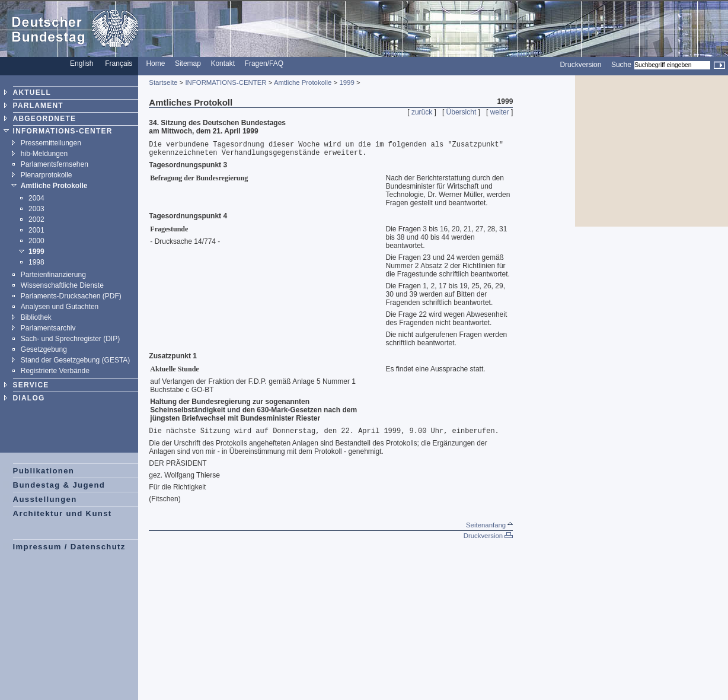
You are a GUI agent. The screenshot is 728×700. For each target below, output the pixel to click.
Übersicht (462, 112)
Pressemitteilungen (51, 143)
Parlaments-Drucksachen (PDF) (71, 296)
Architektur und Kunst (63, 513)
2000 (36, 241)
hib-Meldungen (44, 154)
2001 (36, 230)
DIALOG (29, 398)
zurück (422, 112)
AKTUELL (32, 93)
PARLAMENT (38, 106)
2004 (36, 198)
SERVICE (31, 385)
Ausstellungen (45, 499)
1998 (36, 262)
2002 (36, 219)
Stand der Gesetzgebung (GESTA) (76, 360)
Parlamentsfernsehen (55, 164)
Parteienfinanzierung (53, 275)
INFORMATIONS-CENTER (63, 131)
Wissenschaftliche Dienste (62, 285)
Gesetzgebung (44, 349)
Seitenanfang (489, 525)
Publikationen (44, 471)
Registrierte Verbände (55, 371)
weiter (500, 112)
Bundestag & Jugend (59, 485)
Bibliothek (36, 317)
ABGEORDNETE (45, 119)
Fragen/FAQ (264, 63)
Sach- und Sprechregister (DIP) (70, 339)
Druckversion (580, 65)
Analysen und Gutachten (60, 307)
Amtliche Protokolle (54, 186)
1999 (36, 252)
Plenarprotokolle (47, 175)
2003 (36, 209)
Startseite (163, 82)
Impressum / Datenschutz (69, 547)
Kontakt (223, 63)
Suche (621, 65)
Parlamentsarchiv (48, 328)
